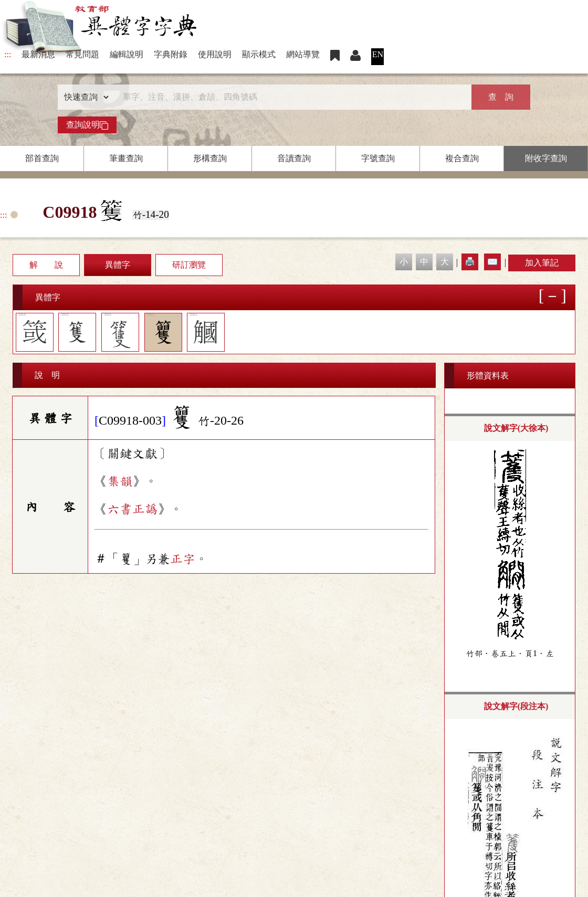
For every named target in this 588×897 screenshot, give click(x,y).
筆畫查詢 (126, 158)
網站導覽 (303, 54)
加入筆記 (542, 263)
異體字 (118, 265)
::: (8, 54)
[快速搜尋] (290, 97)
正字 (183, 559)
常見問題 (82, 54)
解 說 (46, 265)
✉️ (492, 262)
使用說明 (215, 54)
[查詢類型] (84, 97)
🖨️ (470, 262)
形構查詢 (210, 158)
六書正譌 (132, 509)
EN (378, 54)
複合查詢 (462, 158)
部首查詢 (42, 158)
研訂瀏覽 (189, 265)
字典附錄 (171, 54)
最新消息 (38, 54)
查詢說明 (87, 125)
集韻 (120, 481)
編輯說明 (127, 54)
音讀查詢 (294, 158)
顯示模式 (259, 54)
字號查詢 (378, 158)
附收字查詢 (546, 158)
